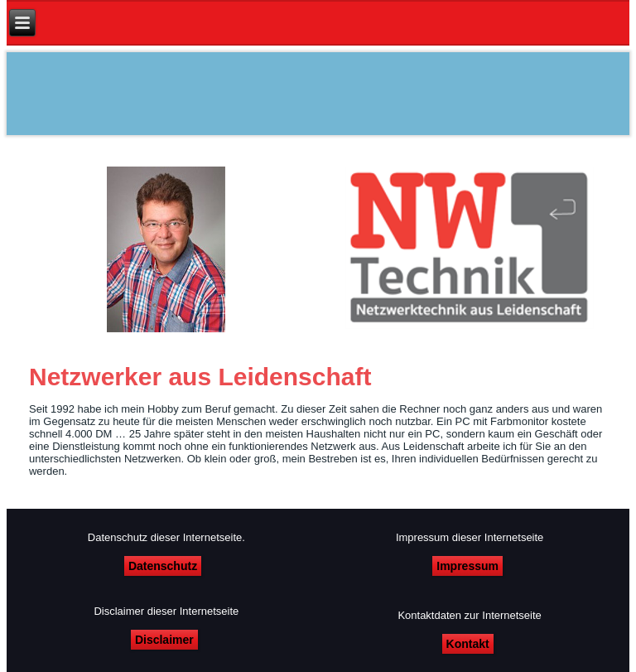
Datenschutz (163, 566)
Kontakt (468, 644)
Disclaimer (164, 640)
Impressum (467, 566)
